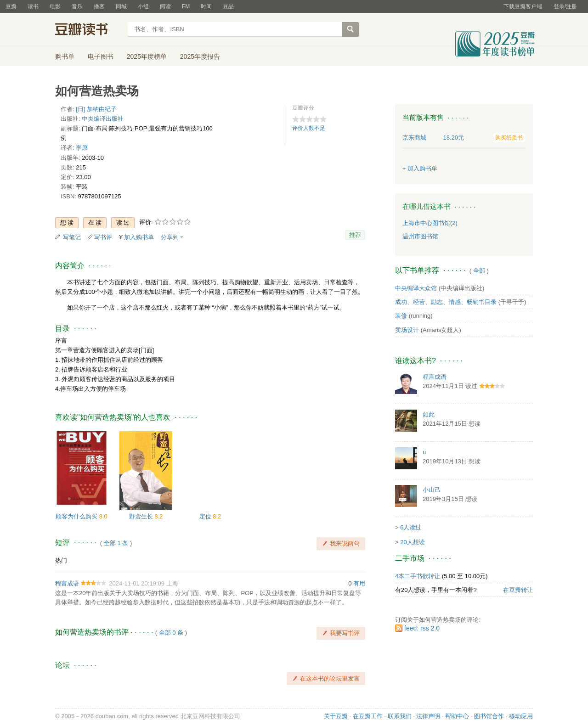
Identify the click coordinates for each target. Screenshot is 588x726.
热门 (61, 560)
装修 (401, 316)
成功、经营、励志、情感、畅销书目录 (446, 302)
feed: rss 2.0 (422, 628)
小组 (143, 6)
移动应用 (521, 716)
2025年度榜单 (147, 56)
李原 (82, 148)
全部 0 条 (171, 633)
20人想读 (412, 542)
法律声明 (428, 716)
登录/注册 (565, 6)
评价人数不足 (309, 128)
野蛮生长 (142, 516)
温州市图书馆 (420, 236)
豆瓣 (11, 6)
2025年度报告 (200, 56)
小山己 (432, 490)
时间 (206, 6)
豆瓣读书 (88, 30)
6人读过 (411, 527)
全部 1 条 (116, 543)
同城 (121, 6)
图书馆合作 (489, 716)
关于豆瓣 (336, 716)
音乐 (77, 6)
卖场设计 (407, 330)
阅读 (165, 6)
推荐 (355, 235)
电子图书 (101, 56)
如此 (429, 414)
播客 (99, 6)
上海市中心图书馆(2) (430, 223)
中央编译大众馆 (416, 288)
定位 (206, 516)
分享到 (170, 237)
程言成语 (67, 583)
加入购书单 (139, 237)
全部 (479, 271)
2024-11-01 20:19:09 (137, 583)
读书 (33, 6)
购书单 (65, 56)
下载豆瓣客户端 (523, 6)
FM (186, 6)
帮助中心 (457, 716)
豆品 (228, 6)
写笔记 (72, 237)
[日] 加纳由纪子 (96, 109)
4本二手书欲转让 (418, 576)
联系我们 (400, 716)
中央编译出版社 (103, 119)
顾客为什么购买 (77, 516)
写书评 (103, 237)
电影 (55, 6)
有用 (359, 583)
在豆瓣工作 (368, 716)
